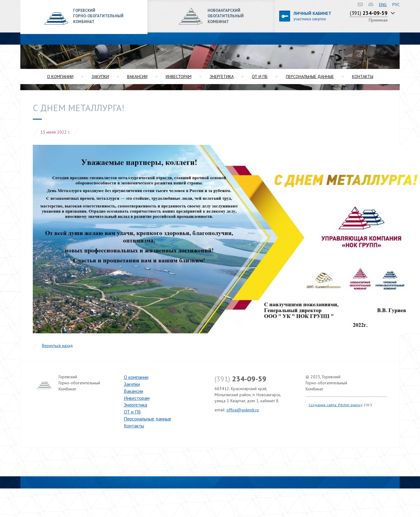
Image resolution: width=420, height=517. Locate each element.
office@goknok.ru (243, 410)
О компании (60, 77)
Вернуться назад (57, 345)
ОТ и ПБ (260, 77)
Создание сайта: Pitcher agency (336, 405)
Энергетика (222, 77)
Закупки (100, 77)
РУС (396, 5)
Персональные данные (310, 77)
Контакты (363, 77)
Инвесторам (179, 77)
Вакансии (137, 77)
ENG (383, 5)
